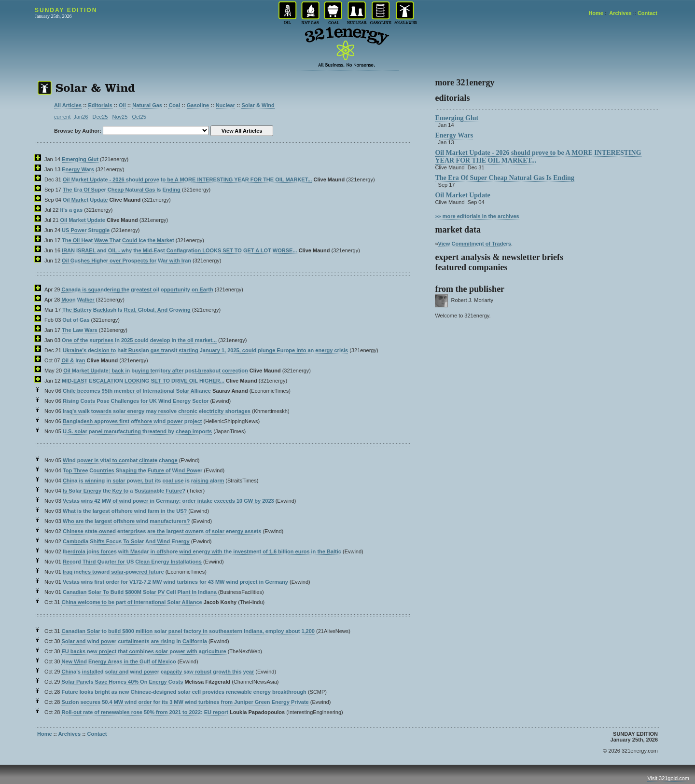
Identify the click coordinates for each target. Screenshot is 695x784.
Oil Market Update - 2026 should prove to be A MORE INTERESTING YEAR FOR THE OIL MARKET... (187, 179)
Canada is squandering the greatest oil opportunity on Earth (137, 289)
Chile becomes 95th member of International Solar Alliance (137, 391)
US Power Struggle (86, 230)
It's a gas (71, 210)
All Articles (68, 105)
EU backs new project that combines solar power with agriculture (144, 651)
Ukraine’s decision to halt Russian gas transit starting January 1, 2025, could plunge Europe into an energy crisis (205, 350)
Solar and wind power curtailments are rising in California (134, 641)
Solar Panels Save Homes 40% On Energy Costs (122, 682)
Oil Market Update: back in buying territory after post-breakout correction (156, 371)
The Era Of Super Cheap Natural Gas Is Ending (122, 190)
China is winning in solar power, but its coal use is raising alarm (143, 481)
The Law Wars (80, 330)
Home (596, 13)
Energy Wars (78, 169)
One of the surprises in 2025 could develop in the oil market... (139, 340)
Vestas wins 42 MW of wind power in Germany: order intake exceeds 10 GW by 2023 (168, 501)
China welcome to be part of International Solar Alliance (132, 602)
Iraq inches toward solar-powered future (113, 572)
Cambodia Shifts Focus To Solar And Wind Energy (126, 541)
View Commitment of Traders (475, 244)
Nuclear (225, 105)
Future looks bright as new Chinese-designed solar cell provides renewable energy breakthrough (184, 692)
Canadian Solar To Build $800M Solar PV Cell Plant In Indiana (140, 592)
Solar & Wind (258, 105)
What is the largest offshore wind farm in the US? (125, 511)
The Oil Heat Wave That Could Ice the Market (118, 240)
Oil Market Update (85, 200)
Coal (174, 105)
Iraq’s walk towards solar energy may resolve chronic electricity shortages (157, 411)
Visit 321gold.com (668, 778)
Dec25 (100, 117)
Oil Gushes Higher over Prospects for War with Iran (126, 261)
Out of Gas (76, 320)
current (62, 117)
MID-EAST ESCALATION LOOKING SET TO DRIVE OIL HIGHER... (143, 381)
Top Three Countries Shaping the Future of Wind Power (132, 470)
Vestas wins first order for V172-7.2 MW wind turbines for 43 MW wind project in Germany (175, 582)
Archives (620, 13)
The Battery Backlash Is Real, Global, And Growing (126, 310)
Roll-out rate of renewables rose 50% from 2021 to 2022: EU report (145, 712)
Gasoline (198, 105)
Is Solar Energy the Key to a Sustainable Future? (124, 491)
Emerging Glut (80, 159)
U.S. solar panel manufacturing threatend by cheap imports (137, 431)
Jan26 (81, 117)
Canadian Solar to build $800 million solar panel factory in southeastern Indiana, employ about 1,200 (188, 631)
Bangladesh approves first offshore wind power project (132, 421)
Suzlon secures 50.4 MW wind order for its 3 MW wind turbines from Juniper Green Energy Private (185, 702)
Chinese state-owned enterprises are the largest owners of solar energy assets (162, 531)
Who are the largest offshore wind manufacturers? (126, 521)
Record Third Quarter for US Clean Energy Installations (132, 562)
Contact (647, 13)
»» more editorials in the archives (477, 216)
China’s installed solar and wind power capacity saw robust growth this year (158, 672)
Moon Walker (78, 300)
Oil (122, 105)
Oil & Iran (73, 360)
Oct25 (139, 117)
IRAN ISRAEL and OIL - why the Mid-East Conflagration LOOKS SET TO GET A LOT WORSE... (180, 250)
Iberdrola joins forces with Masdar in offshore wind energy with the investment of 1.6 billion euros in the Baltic (202, 551)
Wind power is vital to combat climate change (120, 460)
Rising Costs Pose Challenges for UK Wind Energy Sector (136, 401)
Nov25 (120, 117)
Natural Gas (147, 105)
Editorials (100, 105)
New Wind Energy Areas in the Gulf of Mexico (118, 661)
